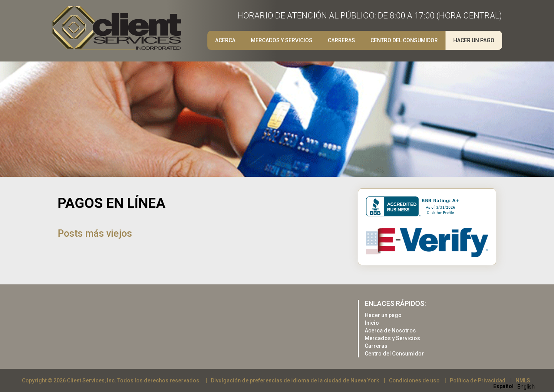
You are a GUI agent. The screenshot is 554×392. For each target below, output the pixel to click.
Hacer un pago (474, 40)
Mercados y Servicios (282, 40)
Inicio (372, 323)
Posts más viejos (95, 233)
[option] (526, 387)
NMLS (523, 380)
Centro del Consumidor (404, 40)
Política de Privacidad (478, 380)
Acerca (225, 40)
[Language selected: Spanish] (516, 386)
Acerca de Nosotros (390, 331)
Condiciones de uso (414, 380)
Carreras (341, 40)
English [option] (526, 387)
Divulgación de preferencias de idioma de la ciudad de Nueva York (295, 380)
